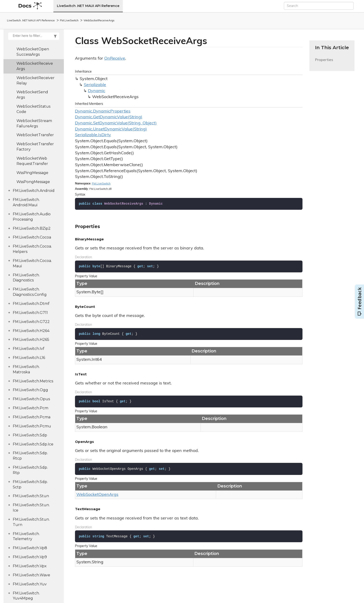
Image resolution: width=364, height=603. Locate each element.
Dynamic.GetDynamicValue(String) (109, 117)
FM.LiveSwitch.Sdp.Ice (33, 444)
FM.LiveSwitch (69, 21)
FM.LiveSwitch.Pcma (32, 417)
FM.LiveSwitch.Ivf (29, 349)
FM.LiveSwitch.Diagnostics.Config (30, 292)
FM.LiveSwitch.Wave (31, 575)
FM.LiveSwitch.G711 (30, 313)
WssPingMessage (32, 173)
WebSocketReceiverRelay (36, 81)
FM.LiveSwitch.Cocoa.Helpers (32, 249)
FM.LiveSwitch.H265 (31, 340)
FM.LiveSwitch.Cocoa (32, 237)
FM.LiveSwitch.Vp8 (30, 548)
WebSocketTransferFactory (35, 147)
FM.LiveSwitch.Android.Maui (26, 202)
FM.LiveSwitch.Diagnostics (26, 278)
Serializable (95, 85)
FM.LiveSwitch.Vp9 (30, 557)
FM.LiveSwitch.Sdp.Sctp (30, 484)
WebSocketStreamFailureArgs (34, 123)
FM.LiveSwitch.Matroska (26, 369)
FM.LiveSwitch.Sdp (30, 435)
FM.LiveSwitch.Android (34, 191)
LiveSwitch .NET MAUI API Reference (88, 6)
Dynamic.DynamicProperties (103, 111)
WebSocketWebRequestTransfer (32, 161)
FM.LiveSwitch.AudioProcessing (32, 217)
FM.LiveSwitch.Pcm (31, 408)
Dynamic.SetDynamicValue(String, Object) (116, 123)
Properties (324, 63)
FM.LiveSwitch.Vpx (30, 566)
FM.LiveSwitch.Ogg (30, 390)
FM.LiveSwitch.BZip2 (32, 228)
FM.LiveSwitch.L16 (29, 358)
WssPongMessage (33, 182)
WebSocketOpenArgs (97, 495)
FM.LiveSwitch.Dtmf (31, 304)
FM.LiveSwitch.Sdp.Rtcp (30, 456)
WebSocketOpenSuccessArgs (33, 52)
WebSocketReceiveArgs (99, 21)
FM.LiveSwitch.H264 (31, 331)
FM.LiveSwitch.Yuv (30, 584)
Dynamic (97, 91)
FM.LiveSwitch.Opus (31, 399)
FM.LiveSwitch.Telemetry (26, 536)
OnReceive (115, 59)
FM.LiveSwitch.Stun (31, 496)
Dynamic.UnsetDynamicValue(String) (111, 129)
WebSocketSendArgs (32, 95)
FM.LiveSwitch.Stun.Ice (31, 508)
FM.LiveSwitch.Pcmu (32, 426)
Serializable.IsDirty (93, 135)
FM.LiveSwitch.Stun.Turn (31, 522)
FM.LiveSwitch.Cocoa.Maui (32, 263)
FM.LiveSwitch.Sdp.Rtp (30, 470)
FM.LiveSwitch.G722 (31, 322)
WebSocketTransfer (35, 135)
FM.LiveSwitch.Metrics (33, 381)
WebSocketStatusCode (33, 109)
